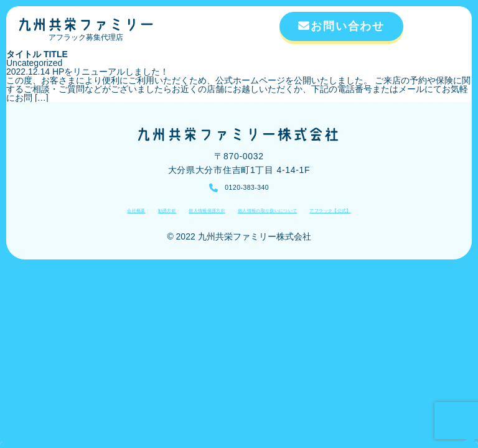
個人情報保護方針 (184, 215)
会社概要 (81, 215)
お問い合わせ (341, 26)
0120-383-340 (247, 189)
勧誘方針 (124, 215)
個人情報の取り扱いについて (279, 215)
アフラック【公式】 (377, 215)
